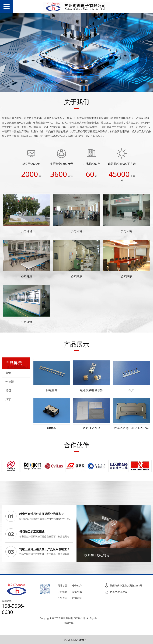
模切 (8, 390)
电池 (8, 373)
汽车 (8, 399)
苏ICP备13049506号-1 (77, 640)
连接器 (10, 382)
